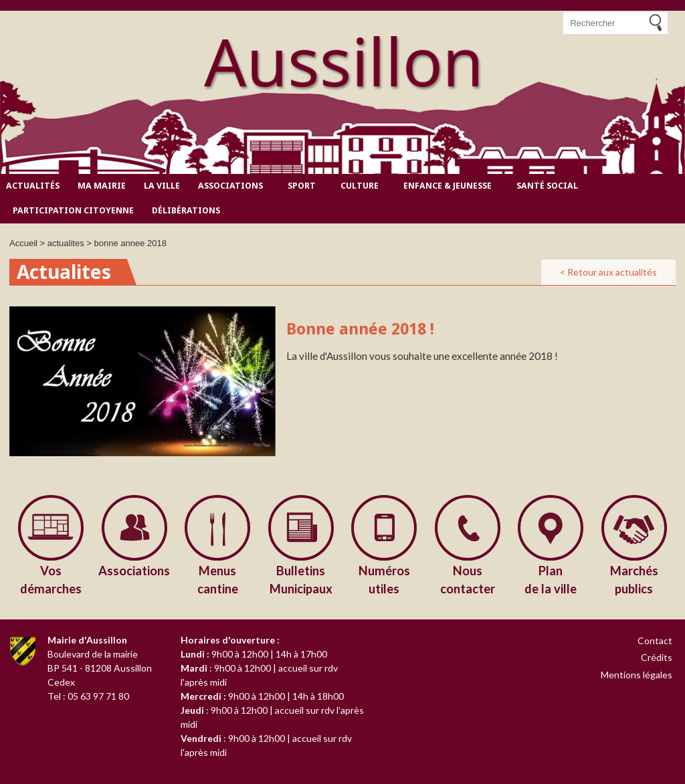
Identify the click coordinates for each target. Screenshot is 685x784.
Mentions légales (637, 675)
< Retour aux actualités (608, 272)
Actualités (33, 186)
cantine (218, 579)
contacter (468, 579)
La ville (162, 186)
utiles (384, 579)
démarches (51, 579)
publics (634, 579)
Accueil (23, 243)
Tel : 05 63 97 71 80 (88, 696)
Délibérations (186, 210)
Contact (655, 641)
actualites (66, 243)
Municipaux (301, 579)
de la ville (551, 579)
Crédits (657, 657)
